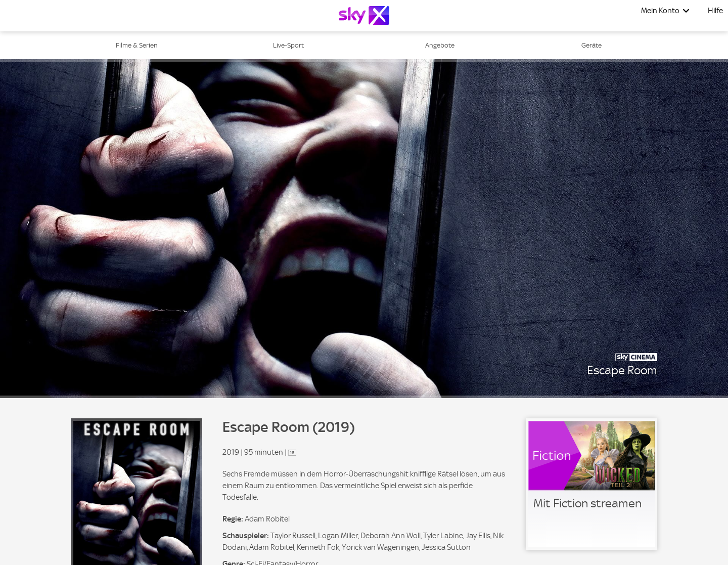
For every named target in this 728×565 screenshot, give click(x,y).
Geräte (591, 45)
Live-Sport (288, 45)
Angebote (440, 45)
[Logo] (364, 15)
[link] (591, 484)
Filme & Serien (137, 45)
